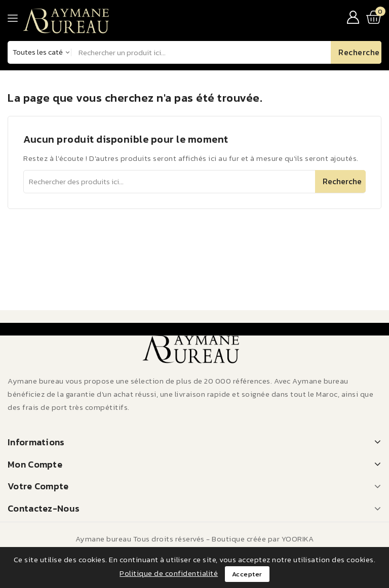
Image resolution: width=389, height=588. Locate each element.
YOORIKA (298, 539)
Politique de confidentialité (169, 573)
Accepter (247, 574)
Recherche (342, 181)
